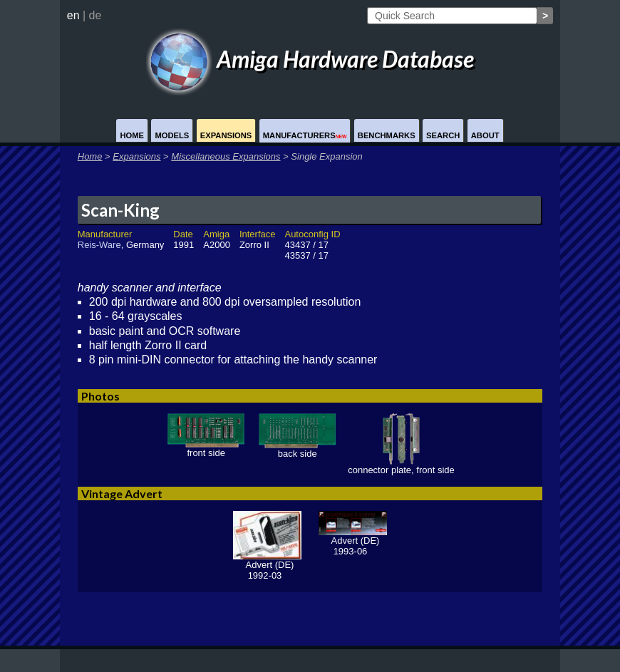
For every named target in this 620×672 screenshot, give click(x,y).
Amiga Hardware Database (310, 59)
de (95, 15)
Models (172, 135)
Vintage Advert (122, 493)
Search (443, 135)
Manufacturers (305, 135)
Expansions (226, 135)
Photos (100, 396)
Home (132, 135)
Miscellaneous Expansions (226, 156)
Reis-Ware (99, 245)
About (485, 135)
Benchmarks (387, 135)
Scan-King (120, 210)
